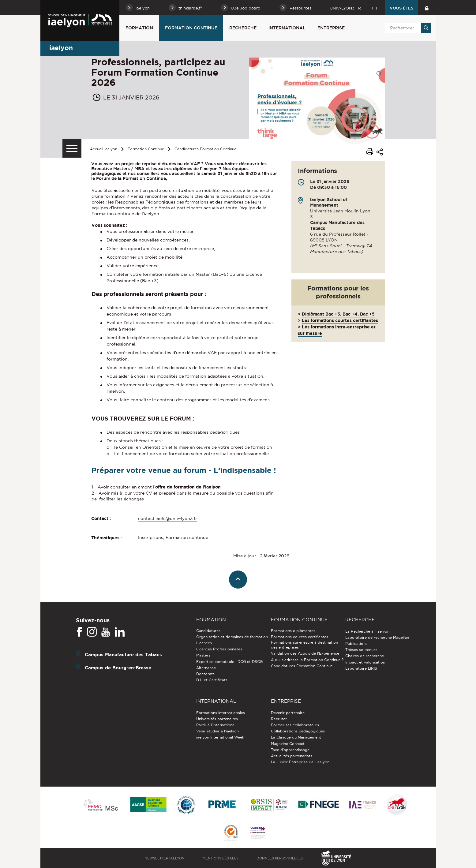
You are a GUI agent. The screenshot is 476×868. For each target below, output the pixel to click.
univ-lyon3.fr (345, 8)
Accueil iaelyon (104, 149)
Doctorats (205, 674)
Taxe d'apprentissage (290, 750)
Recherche (243, 28)
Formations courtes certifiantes (300, 637)
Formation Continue (191, 28)
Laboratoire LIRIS (361, 668)
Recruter (279, 719)
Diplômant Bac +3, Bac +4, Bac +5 (338, 314)
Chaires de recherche (365, 656)
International (287, 28)
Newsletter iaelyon (165, 858)
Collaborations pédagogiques (298, 731)
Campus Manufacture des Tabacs (123, 654)
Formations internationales (221, 713)
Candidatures (208, 631)
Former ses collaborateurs (295, 725)
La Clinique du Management (296, 737)
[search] (407, 28)
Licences (204, 643)
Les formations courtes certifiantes (340, 320)
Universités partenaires (217, 719)
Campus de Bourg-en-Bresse (118, 667)
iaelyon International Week (220, 737)
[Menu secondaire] (72, 148)
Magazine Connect (288, 744)
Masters (203, 655)
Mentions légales (221, 858)
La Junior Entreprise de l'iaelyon (300, 762)
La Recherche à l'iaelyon (367, 631)
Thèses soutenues (361, 650)
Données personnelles (280, 858)
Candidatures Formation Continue (205, 149)
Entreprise (331, 28)
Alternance (206, 668)
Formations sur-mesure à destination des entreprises (304, 645)
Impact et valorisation (365, 662)
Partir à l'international (216, 725)
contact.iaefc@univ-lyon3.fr (168, 518)
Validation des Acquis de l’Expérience (305, 653)
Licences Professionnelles (219, 649)
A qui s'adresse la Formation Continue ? (307, 660)
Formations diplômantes (293, 631)
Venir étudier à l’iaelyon (217, 731)
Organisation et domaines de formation (232, 637)
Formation (139, 28)
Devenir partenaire (288, 713)
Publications (356, 644)
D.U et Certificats (212, 680)
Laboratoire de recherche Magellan (377, 637)
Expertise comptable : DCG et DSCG (229, 662)
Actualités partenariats (292, 756)
